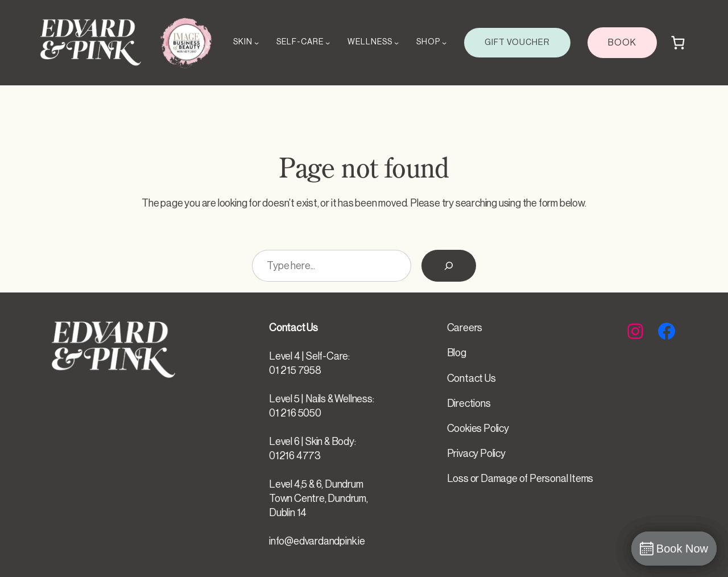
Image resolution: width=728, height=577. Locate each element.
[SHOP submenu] (444, 43)
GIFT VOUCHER (517, 42)
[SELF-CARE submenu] (328, 43)
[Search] (449, 266)
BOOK (622, 43)
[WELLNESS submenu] (396, 43)
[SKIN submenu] (257, 43)
